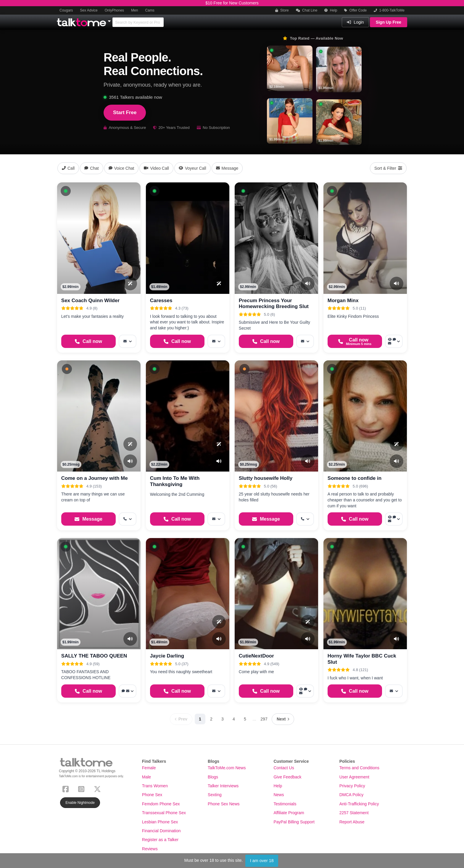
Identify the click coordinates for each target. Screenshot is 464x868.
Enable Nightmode (80, 803)
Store (282, 10)
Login (355, 22)
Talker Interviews (223, 786)
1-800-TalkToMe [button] (389, 10)
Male (146, 777)
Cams (150, 10)
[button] (66, 191)
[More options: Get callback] (128, 519)
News (279, 795)
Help (331, 10)
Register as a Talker (160, 840)
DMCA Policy (352, 795)
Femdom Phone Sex (161, 804)
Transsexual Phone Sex (164, 813)
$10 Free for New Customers (232, 3)
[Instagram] (82, 789)
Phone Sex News (224, 804)
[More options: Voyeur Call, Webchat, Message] (394, 341)
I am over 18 (262, 861)
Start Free (125, 112)
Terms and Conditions (359, 768)
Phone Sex (152, 795)
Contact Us (284, 768)
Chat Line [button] (307, 10)
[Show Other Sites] (110, 20)
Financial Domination (161, 831)
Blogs (213, 777)
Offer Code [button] (355, 10)
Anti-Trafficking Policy (359, 804)
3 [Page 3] (223, 719)
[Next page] (283, 719)
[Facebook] (67, 789)
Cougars (66, 10)
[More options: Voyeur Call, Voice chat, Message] (394, 519)
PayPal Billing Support (294, 822)
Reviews (150, 849)
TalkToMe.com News (227, 768)
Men (134, 10)
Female (149, 768)
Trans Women (155, 786)
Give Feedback (287, 777)
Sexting (215, 795)
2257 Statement (354, 813)
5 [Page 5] (245, 719)
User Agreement (354, 777)
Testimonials (285, 804)
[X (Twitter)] (99, 789)
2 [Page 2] (211, 719)
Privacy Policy (352, 786)
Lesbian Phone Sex (160, 822)
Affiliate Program (289, 813)
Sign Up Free (389, 22)
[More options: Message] (128, 341)
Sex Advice (89, 10)
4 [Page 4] (234, 719)
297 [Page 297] (264, 719)
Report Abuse (352, 822)
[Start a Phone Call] (88, 341)
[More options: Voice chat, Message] (128, 691)
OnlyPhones (114, 10)
